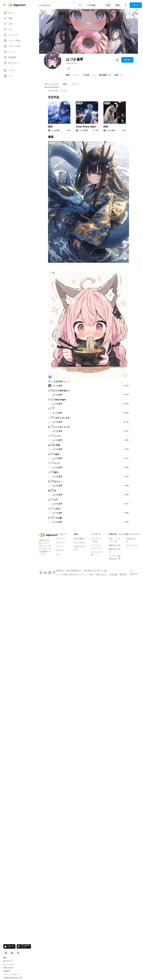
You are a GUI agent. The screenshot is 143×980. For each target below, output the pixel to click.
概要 (5, 958)
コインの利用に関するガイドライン (71, 972)
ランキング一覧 (97, 951)
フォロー (127, 60)
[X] (68, 69)
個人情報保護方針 (74, 968)
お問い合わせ (8, 968)
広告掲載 (113, 972)
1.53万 (86, 75)
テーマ (59, 944)
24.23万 (103, 75)
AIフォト (60, 940)
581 (68, 75)
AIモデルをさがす (80, 945)
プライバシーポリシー (12, 974)
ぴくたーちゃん (9, 964)
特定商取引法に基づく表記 (96, 968)
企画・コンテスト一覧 (115, 937)
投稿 (118, 5)
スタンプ (75, 84)
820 (116, 75)
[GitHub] (54, 970)
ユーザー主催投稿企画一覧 (115, 955)
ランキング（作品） (96, 937)
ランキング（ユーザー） (97, 944)
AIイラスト (61, 936)
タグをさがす (80, 940)
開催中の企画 (115, 943)
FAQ (91, 972)
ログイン (136, 5)
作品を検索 (79, 936)
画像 (65, 84)
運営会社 (123, 972)
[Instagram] (50, 970)
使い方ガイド (8, 961)
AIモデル (60, 948)
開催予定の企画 (115, 948)
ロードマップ (132, 943)
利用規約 (7, 971)
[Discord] (45, 970)
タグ (59, 952)
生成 (108, 5)
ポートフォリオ (52, 84)
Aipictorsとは (131, 937)
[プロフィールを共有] (117, 60)
